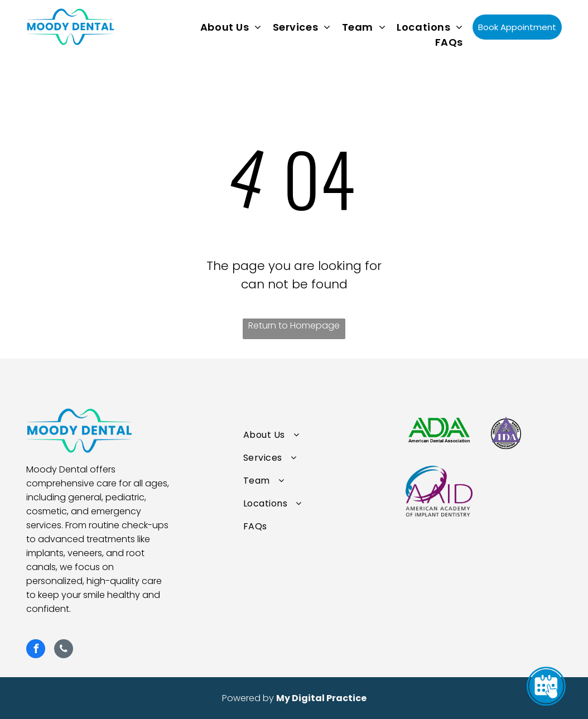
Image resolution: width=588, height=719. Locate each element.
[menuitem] (231, 27)
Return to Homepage (294, 325)
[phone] (64, 650)
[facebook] (36, 650)
